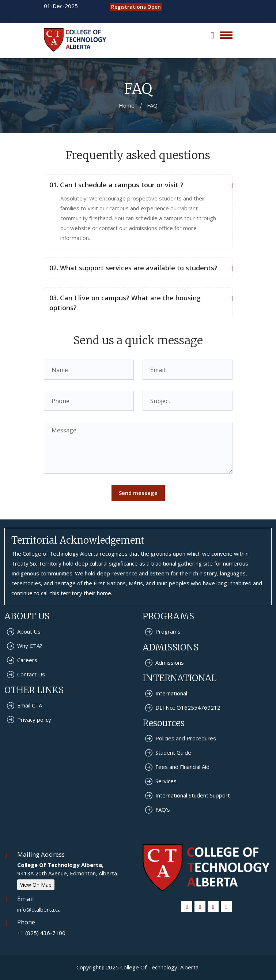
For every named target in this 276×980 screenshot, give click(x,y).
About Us (29, 631)
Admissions (170, 662)
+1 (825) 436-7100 (41, 933)
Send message (138, 493)
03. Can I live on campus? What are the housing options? (136, 303)
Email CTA (30, 705)
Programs (168, 631)
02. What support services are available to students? (136, 268)
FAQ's (163, 810)
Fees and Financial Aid (182, 767)
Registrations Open (136, 7)
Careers (27, 660)
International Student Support (193, 795)
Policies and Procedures (186, 738)
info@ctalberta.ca (39, 909)
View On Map (36, 885)
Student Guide (173, 752)
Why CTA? (30, 646)
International (171, 693)
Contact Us (31, 674)
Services (166, 781)
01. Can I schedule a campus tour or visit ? (136, 185)
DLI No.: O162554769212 (188, 707)
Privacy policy (34, 720)
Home (127, 105)
